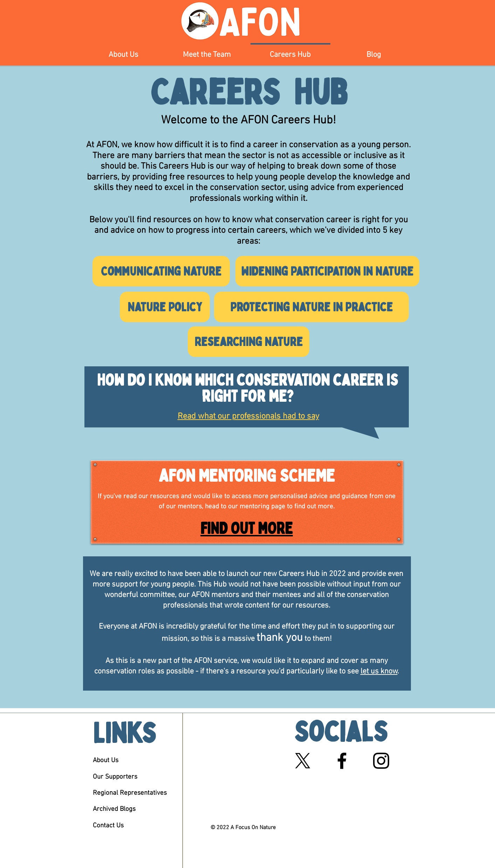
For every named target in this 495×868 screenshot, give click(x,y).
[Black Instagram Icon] (381, 761)
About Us (106, 761)
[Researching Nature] (249, 342)
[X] (303, 761)
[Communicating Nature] (161, 271)
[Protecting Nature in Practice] (311, 307)
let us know (379, 672)
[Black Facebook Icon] (342, 761)
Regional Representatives (130, 793)
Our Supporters (115, 777)
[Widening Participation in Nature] (327, 271)
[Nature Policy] (165, 307)
